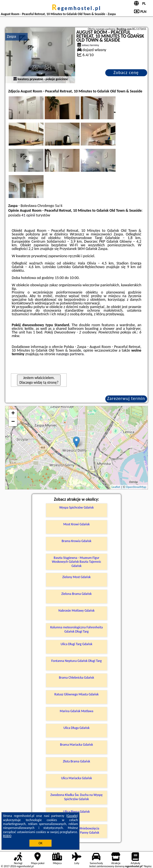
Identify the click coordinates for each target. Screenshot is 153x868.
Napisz (148, 866)
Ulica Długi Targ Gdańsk (76, 644)
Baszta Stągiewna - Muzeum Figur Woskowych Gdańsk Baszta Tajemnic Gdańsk (77, 562)
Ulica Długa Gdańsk (76, 728)
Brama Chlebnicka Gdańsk (76, 678)
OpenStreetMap (136, 487)
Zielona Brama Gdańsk (77, 594)
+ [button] (13, 414)
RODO (7, 836)
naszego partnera (70, 354)
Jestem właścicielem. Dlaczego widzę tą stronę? (39, 380)
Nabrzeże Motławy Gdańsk (76, 611)
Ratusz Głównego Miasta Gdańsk (77, 694)
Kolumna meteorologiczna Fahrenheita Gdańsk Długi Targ (76, 629)
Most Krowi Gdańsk (76, 524)
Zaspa (11, 36)
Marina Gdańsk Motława (76, 711)
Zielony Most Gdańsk (76, 577)
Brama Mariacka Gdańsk (76, 745)
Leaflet (116, 487)
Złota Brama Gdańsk (76, 761)
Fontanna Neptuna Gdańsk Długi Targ (77, 661)
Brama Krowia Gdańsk (76, 541)
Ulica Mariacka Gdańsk (76, 778)
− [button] (13, 422)
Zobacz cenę (126, 72)
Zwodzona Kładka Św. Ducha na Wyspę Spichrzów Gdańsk (77, 797)
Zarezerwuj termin (126, 398)
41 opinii (28, 215)
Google (72, 816)
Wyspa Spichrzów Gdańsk (76, 507)
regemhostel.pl (76, 8)
